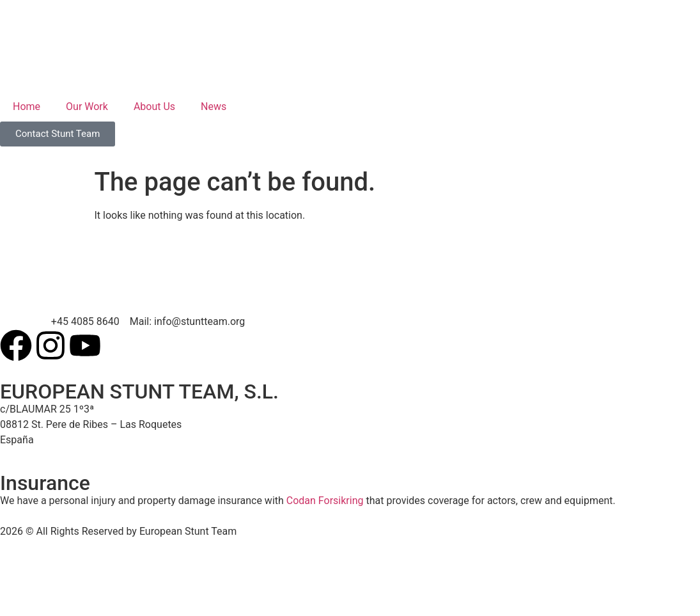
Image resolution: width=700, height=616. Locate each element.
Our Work (87, 107)
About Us (154, 107)
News (214, 107)
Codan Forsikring (325, 501)
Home (27, 107)
